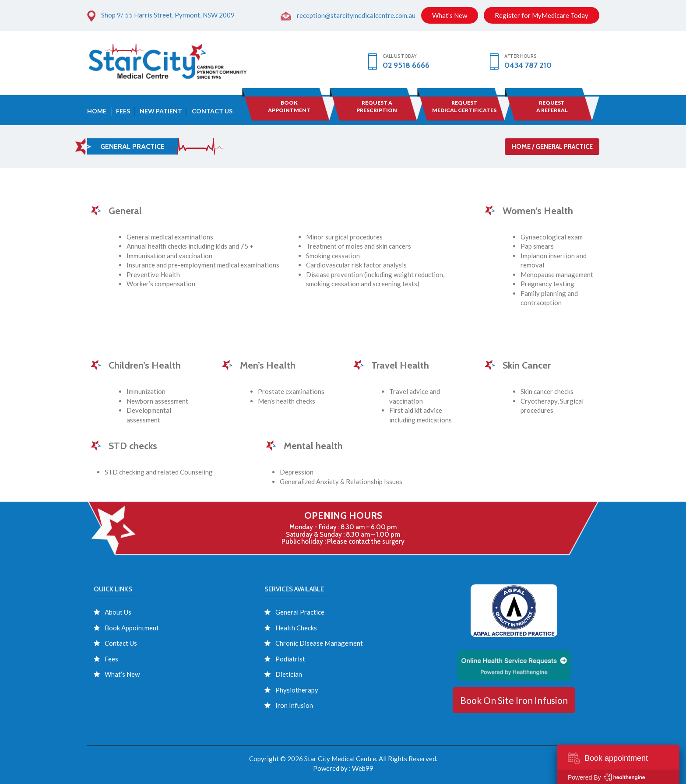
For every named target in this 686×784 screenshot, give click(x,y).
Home (97, 111)
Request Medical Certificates (464, 106)
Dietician (289, 674)
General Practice (300, 612)
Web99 (363, 768)
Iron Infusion (294, 705)
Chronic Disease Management (319, 643)
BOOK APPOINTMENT (289, 106)
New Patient (161, 111)
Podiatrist (290, 659)
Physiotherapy (297, 690)
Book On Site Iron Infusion (514, 700)
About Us (118, 612)
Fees (123, 111)
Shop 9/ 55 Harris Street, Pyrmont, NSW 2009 (168, 15)
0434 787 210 (528, 65)
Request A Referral (552, 106)
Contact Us (212, 111)
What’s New (122, 674)
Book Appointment (132, 628)
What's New (450, 15)
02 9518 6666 (406, 65)
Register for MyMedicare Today (542, 15)
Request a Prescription (377, 106)
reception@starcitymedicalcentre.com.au (356, 15)
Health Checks (296, 628)
